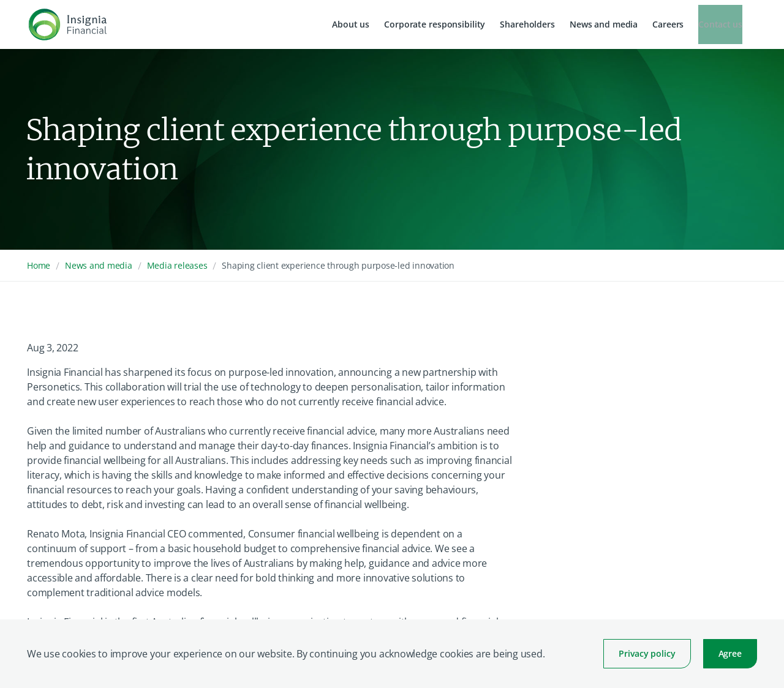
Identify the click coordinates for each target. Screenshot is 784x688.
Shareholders (527, 24)
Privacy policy (647, 653)
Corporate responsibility (435, 24)
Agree (730, 653)
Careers (668, 24)
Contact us (720, 24)
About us (351, 24)
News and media (604, 24)
